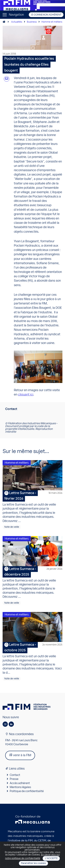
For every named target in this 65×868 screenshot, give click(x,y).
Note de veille (12, 527)
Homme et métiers (52, 22)
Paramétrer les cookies (33, 863)
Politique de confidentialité (27, 791)
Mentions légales (20, 787)
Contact (15, 775)
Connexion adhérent (46, 15)
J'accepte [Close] (51, 858)
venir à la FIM (20, 755)
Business (32, 22)
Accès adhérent (20, 783)
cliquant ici (26, 395)
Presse (14, 779)
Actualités (17, 22)
